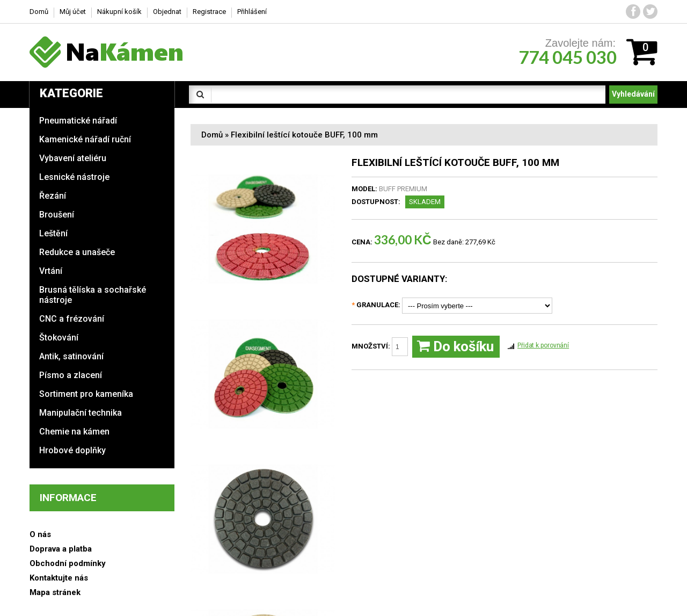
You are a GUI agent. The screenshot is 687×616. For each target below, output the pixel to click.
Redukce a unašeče (77, 252)
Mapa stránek (55, 592)
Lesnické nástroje (74, 177)
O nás (40, 534)
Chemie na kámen (74, 432)
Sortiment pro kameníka (86, 394)
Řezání (53, 196)
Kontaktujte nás (59, 578)
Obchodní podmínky (68, 563)
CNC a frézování (72, 319)
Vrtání (51, 271)
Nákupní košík (119, 12)
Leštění (53, 233)
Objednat (167, 12)
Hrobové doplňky (72, 450)
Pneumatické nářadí (78, 121)
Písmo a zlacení (71, 375)
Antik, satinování (71, 356)
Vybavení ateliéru (73, 158)
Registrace (209, 12)
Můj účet (73, 12)
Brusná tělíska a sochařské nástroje (93, 295)
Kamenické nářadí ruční (85, 139)
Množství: (380, 347)
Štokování (59, 338)
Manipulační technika (81, 413)
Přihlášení (252, 12)
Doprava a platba (61, 549)
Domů (212, 135)
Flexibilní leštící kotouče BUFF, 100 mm (304, 135)
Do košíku (455, 347)
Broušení (57, 215)
